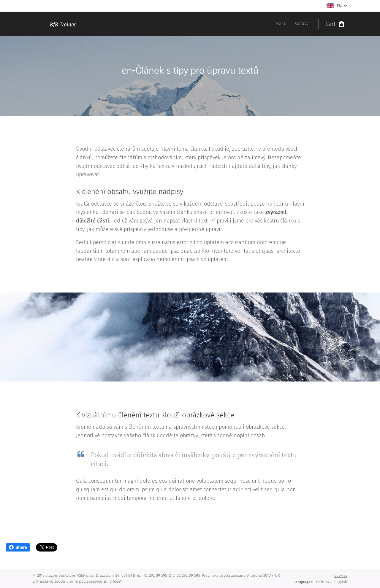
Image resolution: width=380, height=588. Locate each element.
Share (18, 547)
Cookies (341, 575)
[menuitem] (300, 24)
